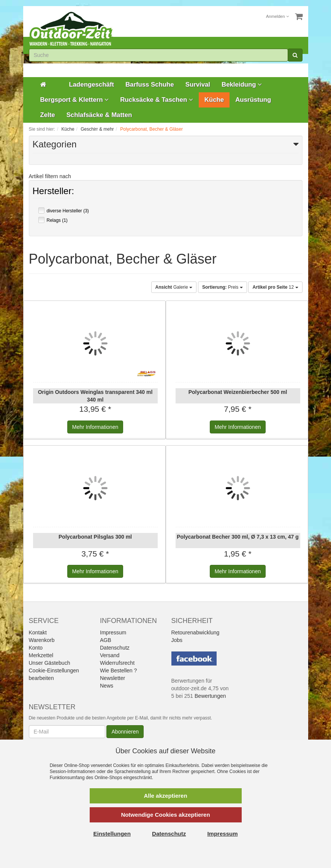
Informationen (95, 427)
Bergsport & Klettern (75, 100)
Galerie (174, 287)
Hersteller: (53, 192)
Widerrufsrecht (117, 663)
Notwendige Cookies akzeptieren (165, 815)
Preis (223, 287)
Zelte (48, 115)
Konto (36, 648)
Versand (110, 655)
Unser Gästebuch (50, 663)
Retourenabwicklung (196, 632)
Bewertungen (210, 696)
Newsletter (112, 678)
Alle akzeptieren (165, 796)
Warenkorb (42, 640)
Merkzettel (41, 655)
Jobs (177, 640)
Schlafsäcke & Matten (99, 115)
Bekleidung (242, 85)
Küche (214, 100)
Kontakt (38, 632)
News (107, 686)
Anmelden (277, 16)
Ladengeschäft (92, 85)
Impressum (113, 632)
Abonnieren (125, 732)
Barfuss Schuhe (150, 85)
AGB (106, 640)
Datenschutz (115, 648)
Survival (198, 85)
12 (275, 287)
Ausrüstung (253, 100)
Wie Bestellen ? (118, 670)
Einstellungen (112, 834)
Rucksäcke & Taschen (157, 100)
